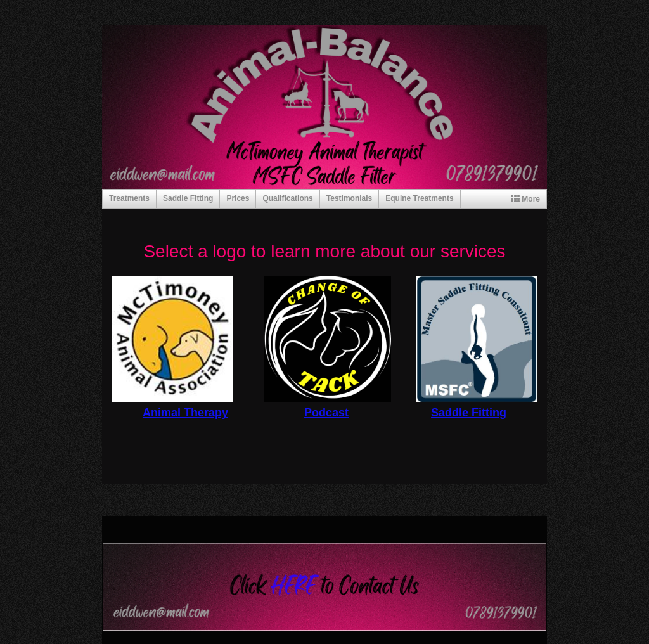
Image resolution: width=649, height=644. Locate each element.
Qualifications (287, 198)
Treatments (129, 198)
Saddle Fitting (188, 198)
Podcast (326, 413)
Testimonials (349, 198)
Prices (238, 198)
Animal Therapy (185, 413)
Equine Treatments (419, 198)
